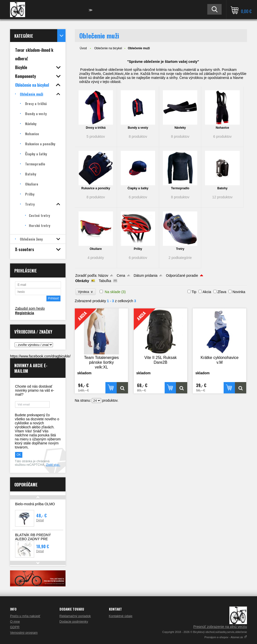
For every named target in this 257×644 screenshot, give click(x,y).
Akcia (207, 292)
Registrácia (24, 313)
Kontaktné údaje (121, 616)
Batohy (222, 188)
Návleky (180, 128)
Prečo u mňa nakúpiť (25, 616)
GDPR (15, 627)
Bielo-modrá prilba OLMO (35, 504)
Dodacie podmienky (74, 622)
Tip (194, 292)
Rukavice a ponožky (96, 188)
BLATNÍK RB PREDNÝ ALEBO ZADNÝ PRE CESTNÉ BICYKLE (33, 539)
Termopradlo (180, 188)
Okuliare (96, 249)
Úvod (83, 48)
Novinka (239, 292)
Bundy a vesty (138, 128)
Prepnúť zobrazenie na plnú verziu (220, 627)
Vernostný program (24, 633)
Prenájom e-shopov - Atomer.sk (226, 637)
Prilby (138, 249)
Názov (103, 275)
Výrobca (86, 292)
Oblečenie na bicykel (108, 48)
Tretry (180, 249)
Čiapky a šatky (138, 188)
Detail (40, 520)
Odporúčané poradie (182, 275)
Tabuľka (105, 281)
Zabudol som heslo (30, 308)
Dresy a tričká (96, 128)
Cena (121, 275)
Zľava (222, 292)
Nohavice (222, 128)
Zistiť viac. (53, 465)
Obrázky (82, 281)
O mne (15, 622)
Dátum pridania (145, 275)
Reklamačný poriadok (75, 616)
